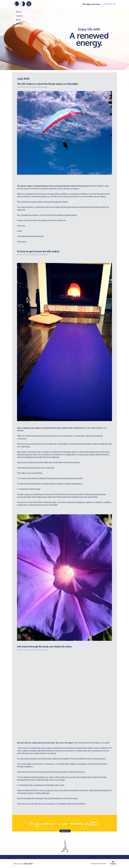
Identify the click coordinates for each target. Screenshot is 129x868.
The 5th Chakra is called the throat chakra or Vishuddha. (48, 84)
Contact (20, 24)
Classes (19, 16)
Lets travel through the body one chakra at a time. (44, 646)
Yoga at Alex (32, 87)
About (19, 12)
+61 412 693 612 (109, 4)
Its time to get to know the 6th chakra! (38, 251)
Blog (18, 20)
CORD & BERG (28, 863)
